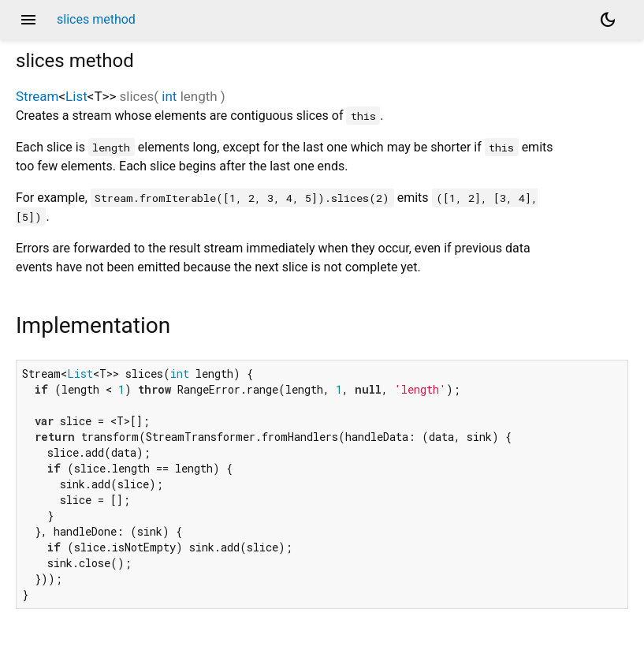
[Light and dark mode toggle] (608, 20)
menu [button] (28, 20)
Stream (37, 96)
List (76, 96)
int (169, 96)
